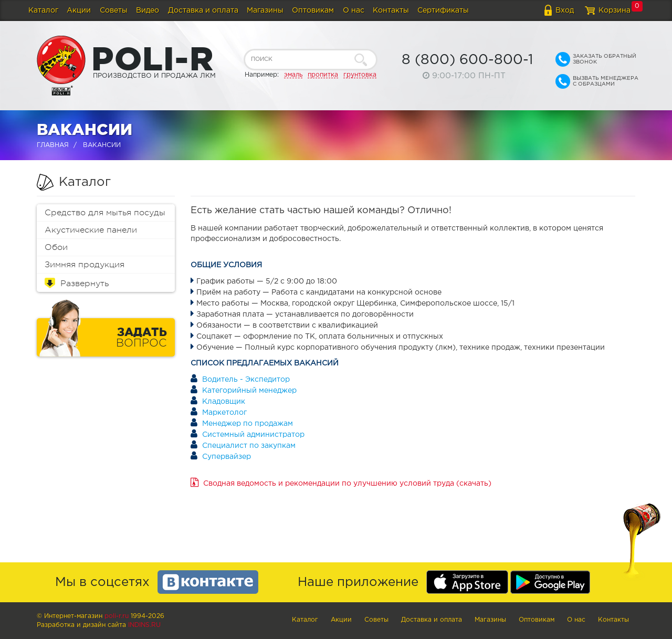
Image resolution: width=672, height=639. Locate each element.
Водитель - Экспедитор (246, 380)
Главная (53, 145)
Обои (56, 247)
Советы (114, 11)
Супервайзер (227, 457)
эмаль (293, 75)
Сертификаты (443, 11)
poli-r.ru (117, 616)
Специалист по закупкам (249, 446)
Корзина (615, 11)
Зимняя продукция (85, 265)
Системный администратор (253, 435)
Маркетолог (224, 413)
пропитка (323, 75)
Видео (148, 11)
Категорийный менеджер (249, 391)
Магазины (265, 11)
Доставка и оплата (203, 11)
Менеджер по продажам (248, 424)
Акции (79, 11)
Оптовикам (313, 11)
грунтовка (360, 75)
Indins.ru (144, 625)
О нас (354, 11)
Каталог (43, 11)
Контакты (391, 11)
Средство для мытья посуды (105, 213)
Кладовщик (224, 402)
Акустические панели (91, 230)
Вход (565, 11)
